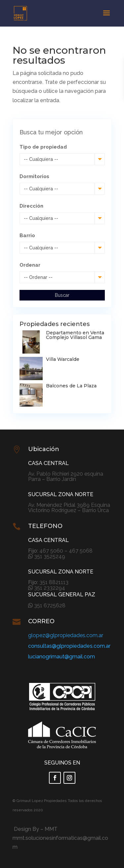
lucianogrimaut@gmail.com (62, 657)
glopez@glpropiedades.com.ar (66, 635)
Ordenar (30, 265)
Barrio (27, 235)
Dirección (31, 206)
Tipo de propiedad (43, 147)
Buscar (62, 295)
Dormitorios (34, 176)
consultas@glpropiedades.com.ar (69, 646)
